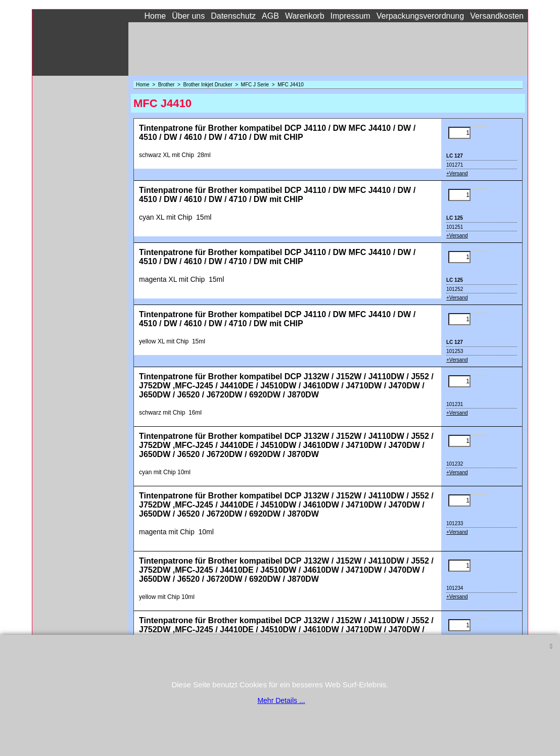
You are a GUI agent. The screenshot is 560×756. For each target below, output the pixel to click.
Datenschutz (233, 16)
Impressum (351, 16)
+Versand (457, 173)
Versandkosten (497, 16)
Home (155, 16)
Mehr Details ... (281, 700)
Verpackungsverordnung (420, 16)
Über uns (188, 16)
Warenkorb (305, 16)
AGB (270, 16)
